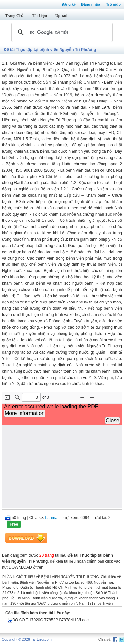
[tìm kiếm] (61, 32)
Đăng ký (69, 4)
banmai (52, 518)
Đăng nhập (90, 4)
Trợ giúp (113, 4)
